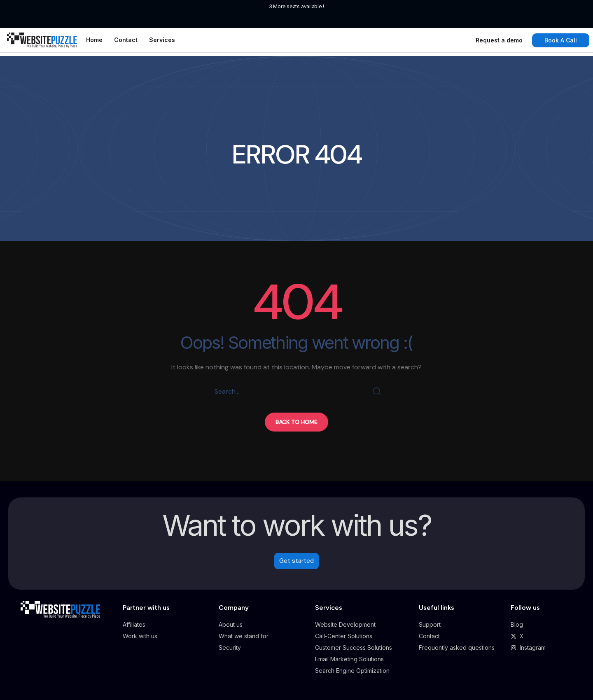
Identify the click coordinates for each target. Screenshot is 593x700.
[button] (296, 422)
